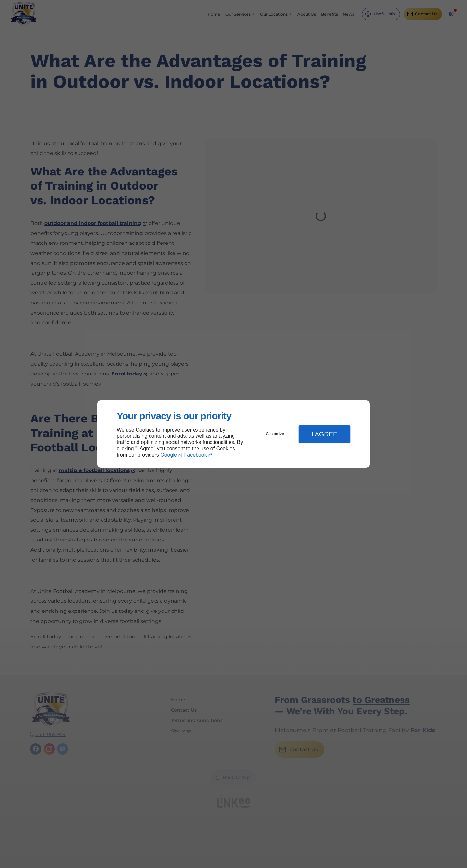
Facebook (196, 455)
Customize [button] (275, 434)
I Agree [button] (324, 434)
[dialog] (233, 434)
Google (169, 455)
